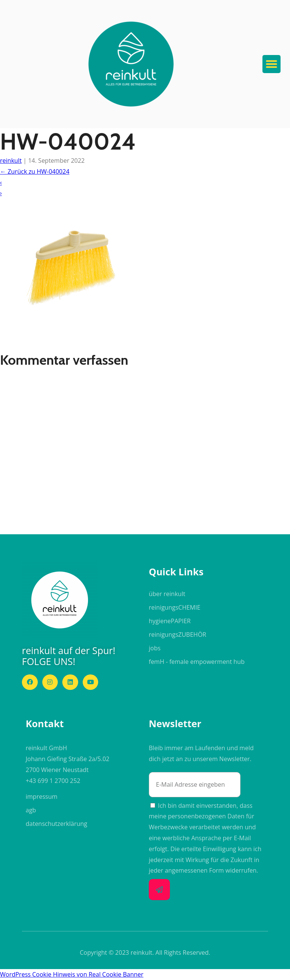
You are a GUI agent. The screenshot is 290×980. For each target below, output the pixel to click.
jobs (155, 648)
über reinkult (167, 594)
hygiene (170, 621)
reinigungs (175, 607)
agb (31, 810)
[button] (131, 64)
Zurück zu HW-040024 (35, 171)
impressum (42, 797)
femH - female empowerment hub (197, 662)
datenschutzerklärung (56, 824)
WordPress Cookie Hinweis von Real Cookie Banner (72, 974)
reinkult (11, 161)
